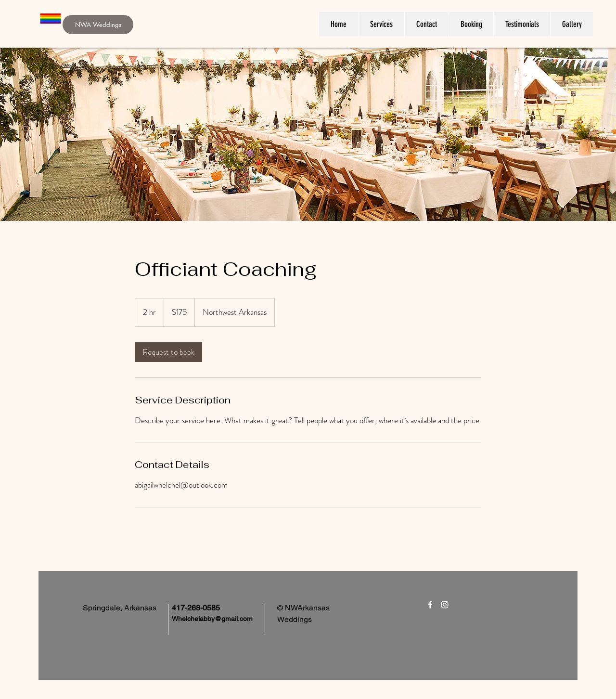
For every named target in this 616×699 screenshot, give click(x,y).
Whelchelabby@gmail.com (212, 619)
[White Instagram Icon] (445, 605)
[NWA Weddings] (98, 25)
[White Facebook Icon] (430, 605)
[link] (168, 352)
